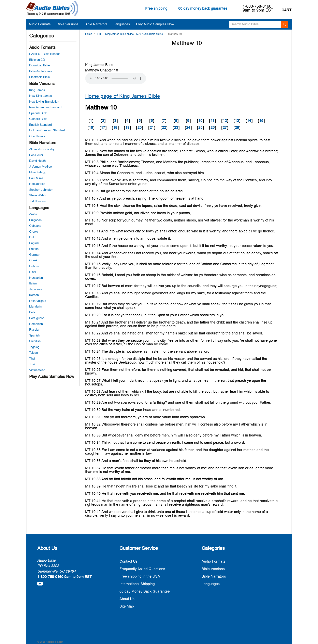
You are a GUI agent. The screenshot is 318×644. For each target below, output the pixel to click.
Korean (34, 295)
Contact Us (128, 561)
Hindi (33, 272)
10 (200, 121)
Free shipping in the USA (140, 576)
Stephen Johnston (41, 190)
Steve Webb (37, 195)
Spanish (35, 335)
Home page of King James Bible (123, 96)
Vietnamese (37, 370)
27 (225, 127)
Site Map (127, 606)
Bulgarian (35, 220)
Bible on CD (37, 60)
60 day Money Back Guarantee (145, 591)
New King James (41, 96)
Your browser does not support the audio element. (116, 78)
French (34, 249)
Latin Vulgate (38, 301)
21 (152, 127)
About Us (127, 599)
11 (212, 121)
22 (164, 127)
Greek (33, 260)
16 (91, 127)
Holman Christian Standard (47, 130)
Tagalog (34, 347)
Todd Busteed (38, 201)
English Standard (40, 125)
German (35, 255)
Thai (32, 358)
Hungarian (36, 278)
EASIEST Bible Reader (45, 54)
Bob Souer (36, 155)
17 (103, 127)
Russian (35, 329)
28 (237, 127)
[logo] (52, 9)
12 (225, 121)
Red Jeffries (37, 184)
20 (140, 127)
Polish (33, 312)
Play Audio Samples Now (155, 24)
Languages (124, 24)
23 (176, 127)
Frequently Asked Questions (142, 569)
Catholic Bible (38, 119)
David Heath (37, 161)
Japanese (36, 289)
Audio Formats (42, 24)
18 (115, 127)
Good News (37, 136)
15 (261, 121)
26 (213, 127)
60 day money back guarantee (203, 8)
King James (37, 90)
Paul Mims (36, 178)
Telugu (33, 353)
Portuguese (37, 318)
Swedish (35, 341)
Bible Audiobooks (41, 71)
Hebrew (34, 266)
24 (188, 127)
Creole (34, 232)
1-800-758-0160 (257, 6)
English (34, 243)
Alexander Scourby (42, 149)
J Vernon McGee (40, 167)
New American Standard (45, 107)
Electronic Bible (39, 77)
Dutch (33, 237)
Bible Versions (70, 24)
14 (249, 121)
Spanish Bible (38, 113)
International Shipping (137, 584)
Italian (33, 283)
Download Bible (39, 65)
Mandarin (35, 306)
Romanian (36, 324)
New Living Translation (44, 102)
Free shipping (156, 8)
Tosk (32, 364)
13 (237, 121)
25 (200, 127)
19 (127, 127)
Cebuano (35, 226)
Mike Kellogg (38, 172)
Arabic (33, 214)
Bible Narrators (98, 24)
